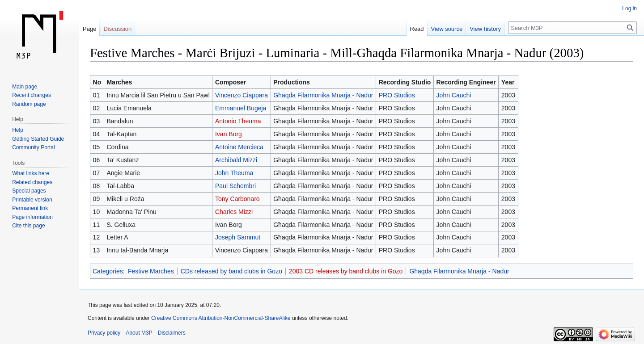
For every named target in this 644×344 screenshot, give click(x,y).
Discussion (117, 29)
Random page (29, 104)
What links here (31, 173)
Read (417, 29)
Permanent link (30, 208)
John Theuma (234, 173)
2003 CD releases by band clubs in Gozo (346, 271)
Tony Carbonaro (237, 199)
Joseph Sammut (238, 237)
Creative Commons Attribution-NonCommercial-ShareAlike (221, 318)
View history (485, 29)
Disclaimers (172, 333)
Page (89, 29)
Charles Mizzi (234, 212)
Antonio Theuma (238, 121)
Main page (25, 87)
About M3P (139, 333)
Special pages (29, 191)
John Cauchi (454, 95)
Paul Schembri (235, 186)
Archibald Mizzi (236, 160)
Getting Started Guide (38, 139)
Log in (629, 8)
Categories (108, 271)
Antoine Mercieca (239, 147)
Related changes (32, 182)
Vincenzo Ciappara (241, 95)
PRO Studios (397, 95)
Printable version (32, 200)
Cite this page (28, 226)
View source (447, 29)
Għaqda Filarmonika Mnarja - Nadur (323, 95)
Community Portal (33, 147)
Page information (32, 217)
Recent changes (32, 95)
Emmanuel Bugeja (241, 108)
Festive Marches (151, 271)
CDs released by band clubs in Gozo (231, 271)
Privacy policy (104, 333)
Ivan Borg (229, 134)
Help (18, 130)
